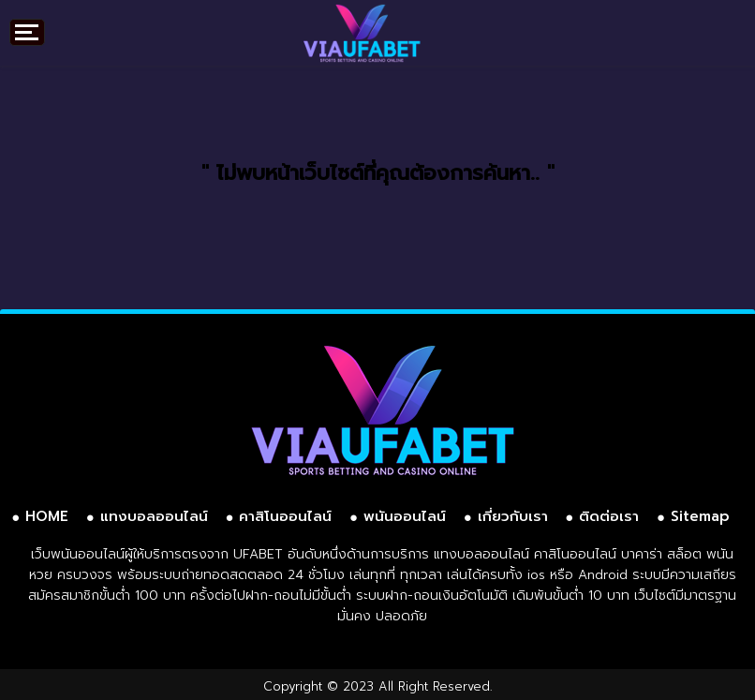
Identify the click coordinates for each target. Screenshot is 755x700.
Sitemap (700, 516)
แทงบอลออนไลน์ (154, 516)
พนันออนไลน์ (405, 516)
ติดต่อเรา (609, 516)
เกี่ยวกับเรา (513, 516)
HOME (47, 516)
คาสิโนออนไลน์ (285, 516)
